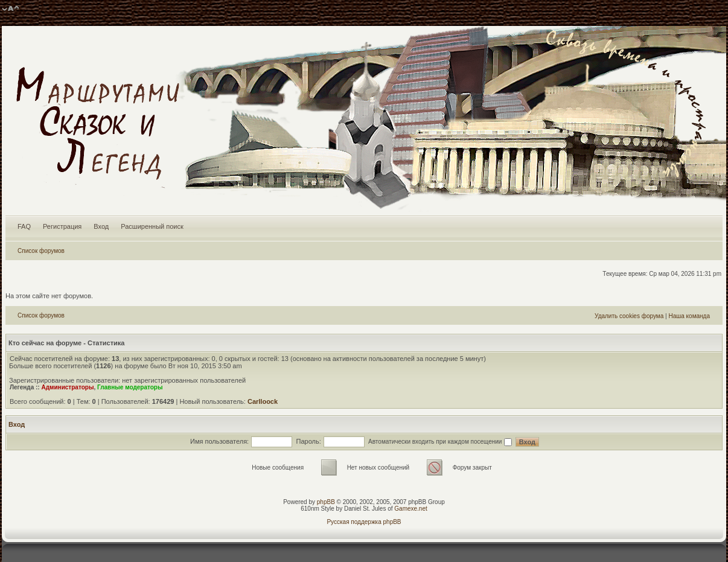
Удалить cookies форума (629, 316)
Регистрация (62, 226)
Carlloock (263, 401)
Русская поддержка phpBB (364, 522)
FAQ (24, 226)
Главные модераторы (130, 387)
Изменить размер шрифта (11, 9)
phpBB (326, 502)
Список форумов (41, 251)
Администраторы (67, 387)
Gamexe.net (410, 509)
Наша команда (689, 316)
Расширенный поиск (152, 226)
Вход (101, 226)
